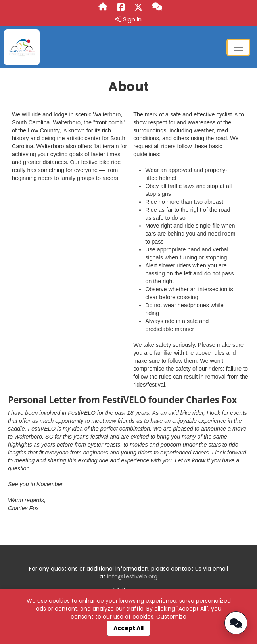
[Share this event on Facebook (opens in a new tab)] (121, 8)
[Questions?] (157, 7)
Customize (171, 617)
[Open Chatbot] (236, 623)
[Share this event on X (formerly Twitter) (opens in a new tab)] (138, 8)
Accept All (128, 628)
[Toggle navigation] (238, 47)
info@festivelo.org (132, 576)
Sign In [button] (128, 19)
